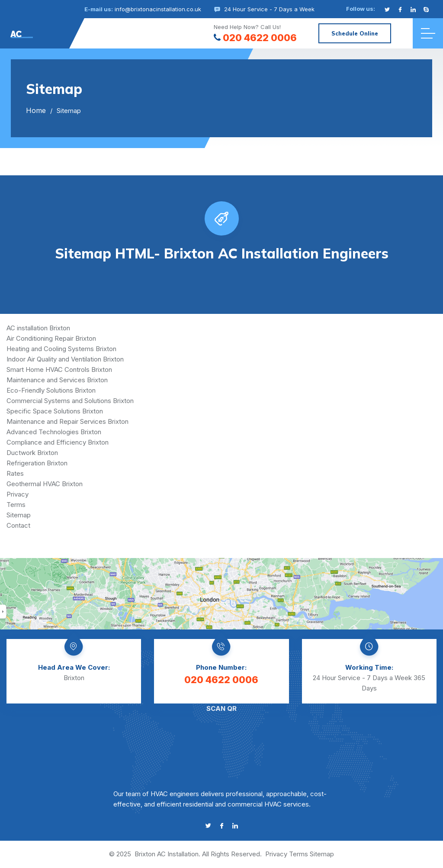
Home (36, 110)
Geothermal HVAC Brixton (45, 484)
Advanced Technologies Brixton (54, 432)
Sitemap (19, 515)
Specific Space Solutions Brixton (55, 411)
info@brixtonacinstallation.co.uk (158, 9)
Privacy (18, 494)
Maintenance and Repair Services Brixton (67, 421)
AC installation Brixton (38, 328)
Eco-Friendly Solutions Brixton (51, 390)
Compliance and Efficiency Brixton (58, 442)
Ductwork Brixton (32, 453)
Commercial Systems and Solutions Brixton (70, 401)
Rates (15, 473)
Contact (18, 525)
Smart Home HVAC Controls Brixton (59, 369)
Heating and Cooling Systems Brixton (61, 349)
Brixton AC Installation (167, 854)
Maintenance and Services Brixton (57, 380)
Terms (16, 505)
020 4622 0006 (255, 38)
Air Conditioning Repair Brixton (51, 338)
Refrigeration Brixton (37, 463)
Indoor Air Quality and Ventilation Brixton (65, 359)
